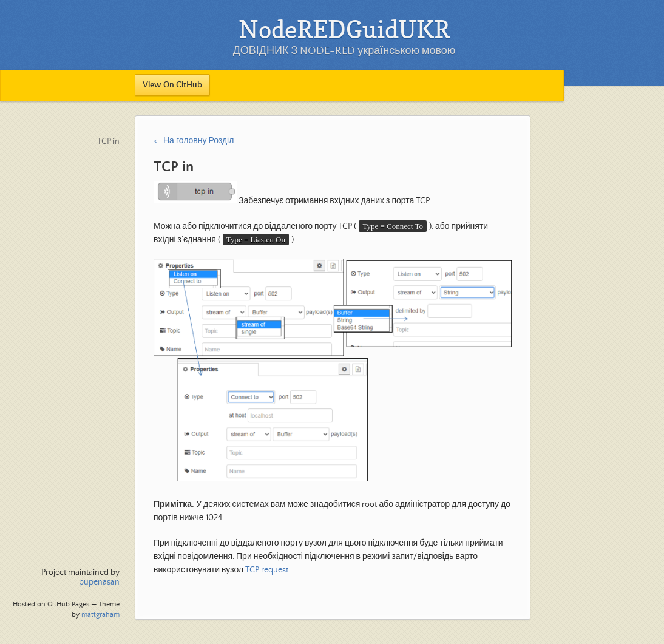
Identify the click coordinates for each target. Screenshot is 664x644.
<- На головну (180, 141)
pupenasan (99, 582)
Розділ (221, 141)
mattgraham (100, 615)
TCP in (108, 141)
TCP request (267, 570)
